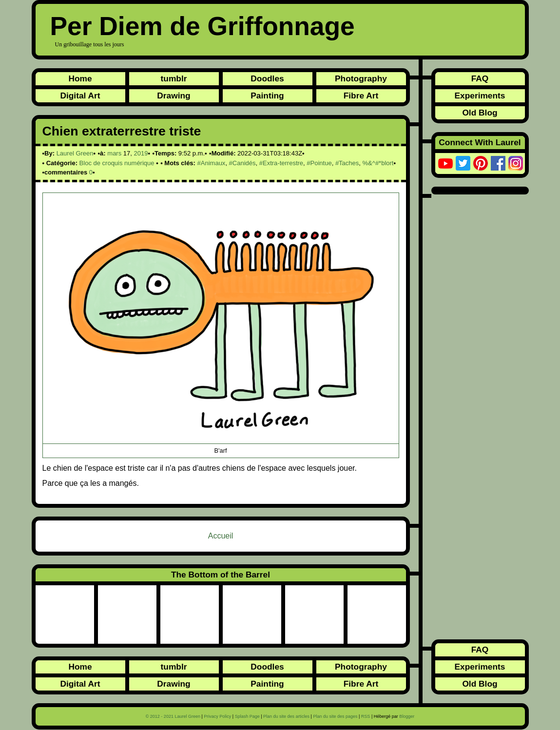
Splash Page (247, 716)
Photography (361, 78)
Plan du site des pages (335, 716)
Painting (267, 96)
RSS (366, 716)
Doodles (267, 78)
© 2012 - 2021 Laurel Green (173, 716)
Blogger (407, 716)
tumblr (174, 78)
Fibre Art (361, 96)
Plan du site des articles (286, 716)
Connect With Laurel (480, 142)
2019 (141, 153)
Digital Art (80, 96)
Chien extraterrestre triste (122, 131)
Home (80, 78)
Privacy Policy (217, 716)
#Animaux (212, 163)
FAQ (480, 78)
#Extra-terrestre (281, 163)
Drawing (174, 96)
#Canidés (242, 163)
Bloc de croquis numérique (117, 163)
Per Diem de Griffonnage (203, 26)
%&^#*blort (378, 163)
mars (114, 153)
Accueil (221, 536)
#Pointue (319, 163)
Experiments (480, 96)
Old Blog (480, 113)
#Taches (347, 163)
